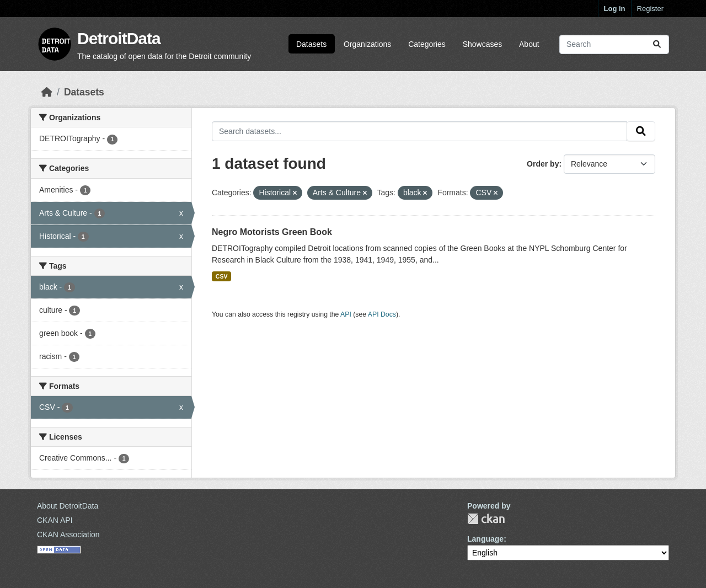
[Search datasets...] (614, 44)
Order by (543, 164)
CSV (222, 276)
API (346, 314)
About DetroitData (68, 506)
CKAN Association (68, 534)
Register (650, 9)
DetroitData (119, 38)
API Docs (382, 314)
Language (485, 539)
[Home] (47, 92)
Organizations (367, 44)
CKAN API (55, 520)
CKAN (486, 519)
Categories (427, 44)
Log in (615, 9)
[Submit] (657, 44)
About (529, 44)
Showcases (483, 44)
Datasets (311, 44)
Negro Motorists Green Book (272, 232)
